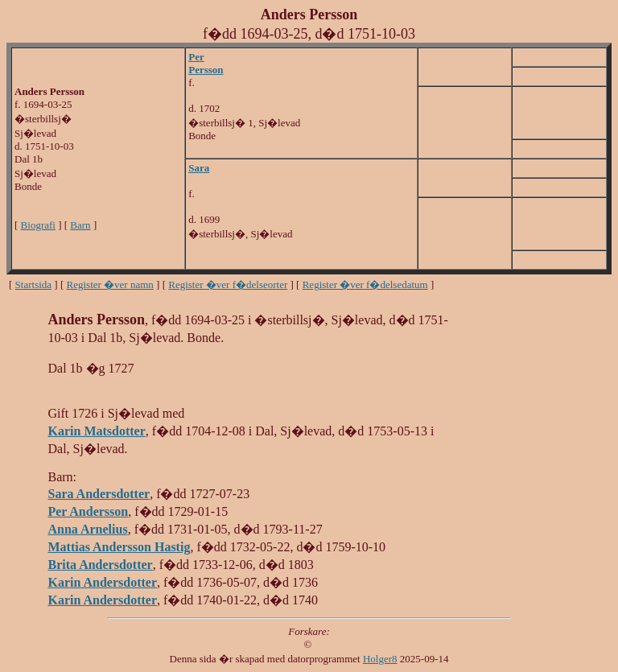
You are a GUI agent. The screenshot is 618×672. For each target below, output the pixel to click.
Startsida (34, 284)
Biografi (38, 225)
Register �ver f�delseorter (228, 284)
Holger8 (380, 659)
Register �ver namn (110, 284)
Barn (80, 225)
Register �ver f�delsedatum (365, 284)
